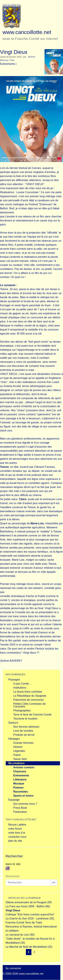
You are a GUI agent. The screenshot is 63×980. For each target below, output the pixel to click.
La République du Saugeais (30, 696)
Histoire (18, 747)
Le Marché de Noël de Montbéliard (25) (29, 947)
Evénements (7, 64)
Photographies (22, 711)
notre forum (15, 829)
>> (54, 882)
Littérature (20, 780)
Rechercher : (13, 876)
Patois (17, 755)
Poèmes (18, 788)
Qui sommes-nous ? (25, 804)
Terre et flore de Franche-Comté (32, 715)
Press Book (20, 808)
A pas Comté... (22, 684)
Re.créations (16, 763)
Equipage (14, 800)
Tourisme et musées (25, 719)
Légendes (19, 751)
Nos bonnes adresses (26, 727)
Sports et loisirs (23, 796)
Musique (19, 784)
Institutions (20, 688)
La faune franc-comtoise (28, 692)
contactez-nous (17, 837)
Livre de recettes (23, 731)
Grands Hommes (23, 743)
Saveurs (13, 723)
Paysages (14, 680)
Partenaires (20, 812)
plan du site (15, 841)
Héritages (14, 739)
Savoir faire (20, 759)
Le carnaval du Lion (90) (20, 935)
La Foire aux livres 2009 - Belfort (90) (28, 906)
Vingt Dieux (13, 910)
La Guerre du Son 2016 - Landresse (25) (30, 918)
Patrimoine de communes (28, 700)
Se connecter (13, 968)
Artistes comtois (24, 767)
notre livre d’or (17, 833)
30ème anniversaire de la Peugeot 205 (29, 902)
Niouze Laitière (17, 825)
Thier (12, 60)
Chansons (20, 771)
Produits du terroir (24, 735)
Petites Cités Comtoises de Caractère (29, 705)
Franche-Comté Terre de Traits (24, 923)
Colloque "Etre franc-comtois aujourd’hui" (30, 914)
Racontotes (21, 792)
